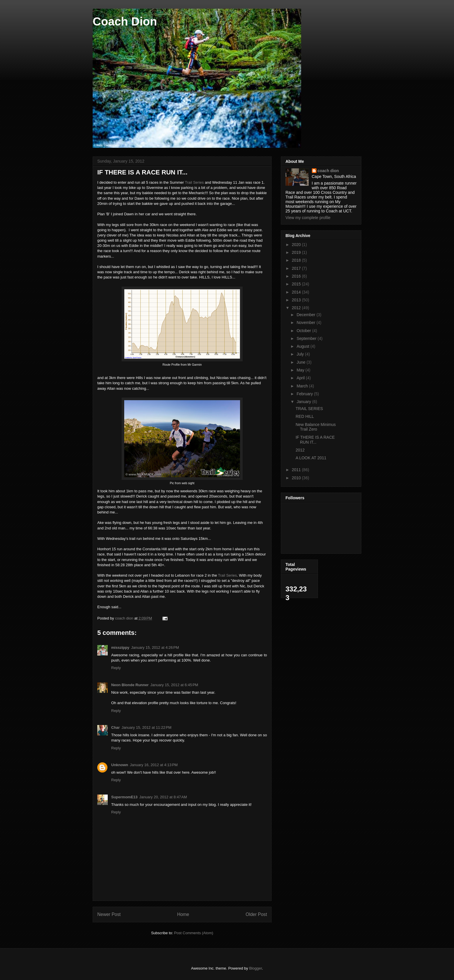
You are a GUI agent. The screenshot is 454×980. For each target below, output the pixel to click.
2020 (297, 245)
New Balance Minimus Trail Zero (316, 427)
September (307, 338)
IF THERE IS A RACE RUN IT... (315, 440)
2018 (297, 260)
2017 (297, 268)
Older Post (256, 914)
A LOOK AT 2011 (311, 458)
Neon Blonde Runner (130, 685)
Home (183, 914)
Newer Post (109, 914)
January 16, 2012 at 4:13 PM (154, 765)
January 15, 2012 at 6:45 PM (174, 685)
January (304, 402)
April (301, 378)
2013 (297, 300)
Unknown (120, 765)
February (305, 394)
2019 (297, 252)
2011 (297, 470)
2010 (297, 478)
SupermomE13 (124, 797)
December (306, 315)
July (301, 354)
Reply (116, 668)
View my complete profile (308, 218)
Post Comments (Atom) (194, 933)
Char (116, 727)
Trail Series (194, 182)
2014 (297, 292)
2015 (297, 284)
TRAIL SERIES (309, 409)
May (301, 370)
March (303, 386)
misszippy (120, 647)
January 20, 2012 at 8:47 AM (163, 797)
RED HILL (305, 416)
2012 (297, 308)
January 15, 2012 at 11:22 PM (147, 727)
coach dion (328, 171)
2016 (297, 276)
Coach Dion (125, 21)
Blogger (255, 968)
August (303, 346)
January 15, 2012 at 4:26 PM (155, 647)
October (304, 331)
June (301, 362)
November (306, 323)
